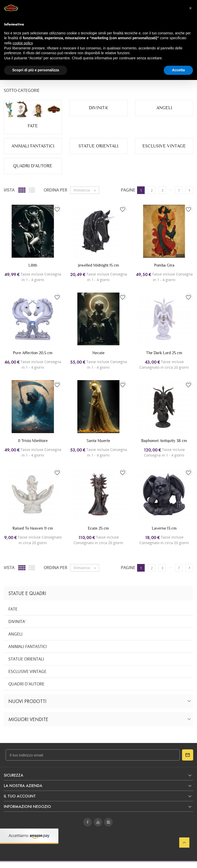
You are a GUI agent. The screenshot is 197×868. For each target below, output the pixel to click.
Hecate (98, 353)
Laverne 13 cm (164, 528)
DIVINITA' (17, 622)
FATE (13, 609)
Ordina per (55, 190)
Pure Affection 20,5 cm (33, 353)
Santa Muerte (98, 441)
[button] (190, 8)
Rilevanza (86, 190)
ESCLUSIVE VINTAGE (27, 671)
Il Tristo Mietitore (33, 441)
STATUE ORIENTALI (26, 659)
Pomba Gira (164, 265)
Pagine (128, 190)
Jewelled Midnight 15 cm (98, 265)
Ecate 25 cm (98, 528)
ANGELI (15, 634)
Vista (9, 190)
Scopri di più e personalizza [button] (36, 70)
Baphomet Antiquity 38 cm (164, 441)
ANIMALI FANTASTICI (28, 646)
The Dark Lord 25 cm (164, 353)
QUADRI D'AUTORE (26, 684)
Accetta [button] (178, 70)
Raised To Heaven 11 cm (33, 528)
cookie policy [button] (22, 43)
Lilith (33, 265)
